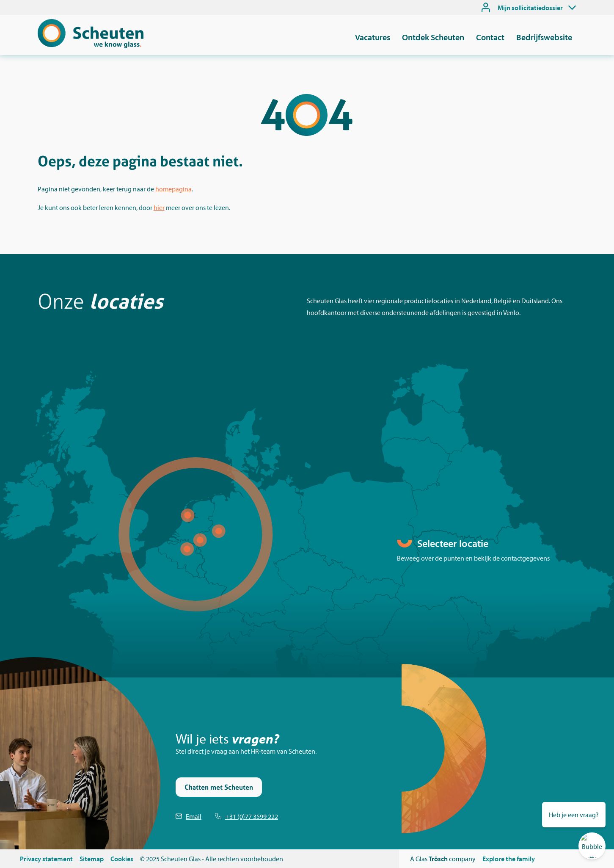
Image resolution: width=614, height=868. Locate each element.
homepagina (173, 189)
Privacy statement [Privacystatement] (46, 859)
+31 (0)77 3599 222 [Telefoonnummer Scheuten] (252, 816)
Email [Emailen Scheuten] (194, 816)
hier (159, 207)
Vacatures (373, 37)
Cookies (122, 859)
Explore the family (509, 859)
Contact (490, 37)
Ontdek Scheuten (433, 37)
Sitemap (92, 859)
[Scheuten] (91, 46)
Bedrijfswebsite (544, 37)
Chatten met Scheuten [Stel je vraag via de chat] (219, 787)
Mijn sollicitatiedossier (530, 8)
